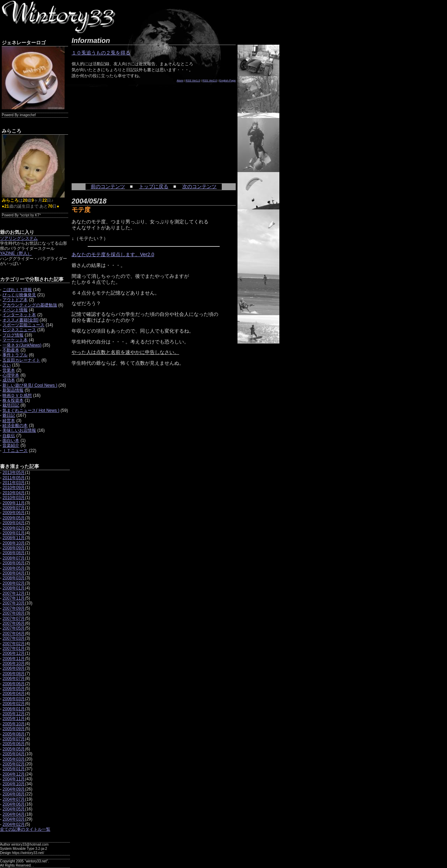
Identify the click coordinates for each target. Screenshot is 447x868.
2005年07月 (14, 739)
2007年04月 (14, 633)
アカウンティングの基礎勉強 (30, 305)
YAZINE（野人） (16, 253)
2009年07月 (14, 508)
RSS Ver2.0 (210, 80)
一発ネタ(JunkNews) (22, 345)
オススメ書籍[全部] (20, 320)
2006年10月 (14, 663)
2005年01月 (14, 769)
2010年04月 (14, 493)
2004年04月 (14, 814)
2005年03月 (14, 759)
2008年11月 (14, 538)
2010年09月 (14, 488)
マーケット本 (15, 340)
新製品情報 (13, 390)
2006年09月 (14, 668)
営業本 (9, 370)
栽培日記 (11, 405)
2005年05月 (14, 749)
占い (7, 365)
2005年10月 (14, 724)
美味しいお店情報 (19, 430)
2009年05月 (14, 518)
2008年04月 (14, 573)
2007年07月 (14, 618)
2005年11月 (14, 719)
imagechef (28, 115)
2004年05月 (14, 809)
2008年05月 (14, 568)
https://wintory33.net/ (28, 853)
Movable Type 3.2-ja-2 (30, 849)
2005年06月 (14, 744)
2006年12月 (14, 653)
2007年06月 (14, 623)
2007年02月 (14, 644)
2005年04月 (14, 754)
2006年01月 (14, 709)
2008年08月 (14, 553)
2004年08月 (14, 794)
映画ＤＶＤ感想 (17, 395)
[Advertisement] (124, 129)
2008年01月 (14, 588)
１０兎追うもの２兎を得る (101, 53)
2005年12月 (14, 714)
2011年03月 (14, 483)
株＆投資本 (13, 400)
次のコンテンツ (199, 186)
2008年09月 (14, 548)
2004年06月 (14, 804)
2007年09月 (14, 608)
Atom (180, 80)
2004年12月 (14, 774)
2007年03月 (14, 638)
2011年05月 (14, 478)
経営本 (9, 421)
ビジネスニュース (19, 330)
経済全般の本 (15, 425)
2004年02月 (14, 824)
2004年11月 (14, 779)
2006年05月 (14, 689)
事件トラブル (15, 355)
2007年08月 (14, 613)
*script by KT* (30, 215)
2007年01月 (14, 648)
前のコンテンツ (108, 186)
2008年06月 (14, 563)
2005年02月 (14, 764)
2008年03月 (14, 578)
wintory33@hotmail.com (30, 844)
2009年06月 (14, 513)
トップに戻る (154, 186)
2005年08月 (14, 734)
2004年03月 (14, 819)
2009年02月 (14, 528)
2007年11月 (14, 598)
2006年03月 (14, 699)
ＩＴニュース (15, 451)
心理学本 (11, 375)
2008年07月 (14, 558)
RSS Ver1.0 (193, 80)
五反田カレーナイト (21, 360)
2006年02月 (14, 704)
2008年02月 (14, 583)
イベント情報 (15, 310)
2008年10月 (14, 543)
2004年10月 (14, 784)
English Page (228, 80)
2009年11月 (14, 503)
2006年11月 (14, 659)
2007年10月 (14, 603)
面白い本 (11, 440)
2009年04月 (14, 523)
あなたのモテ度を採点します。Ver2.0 (113, 254)
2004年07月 (14, 799)
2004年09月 (14, 789)
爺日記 (9, 415)
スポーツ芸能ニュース (23, 325)
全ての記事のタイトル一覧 (25, 829)
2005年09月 (14, 729)
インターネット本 (19, 315)
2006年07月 (14, 678)
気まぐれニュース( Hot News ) (31, 410)
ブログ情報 (13, 335)
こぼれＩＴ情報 (17, 290)
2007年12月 (14, 593)
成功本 (9, 380)
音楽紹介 (11, 445)
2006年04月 (14, 693)
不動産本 (11, 350)
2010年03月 (14, 498)
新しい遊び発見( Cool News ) (30, 385)
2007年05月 (14, 628)
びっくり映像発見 (19, 295)
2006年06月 (14, 684)
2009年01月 (14, 533)
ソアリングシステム (19, 238)
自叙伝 (9, 436)
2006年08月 (14, 674)
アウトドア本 (15, 300)
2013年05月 (14, 473)
